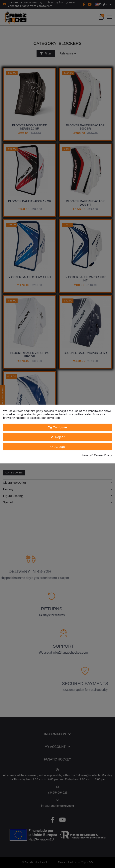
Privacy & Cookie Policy (97, 455)
